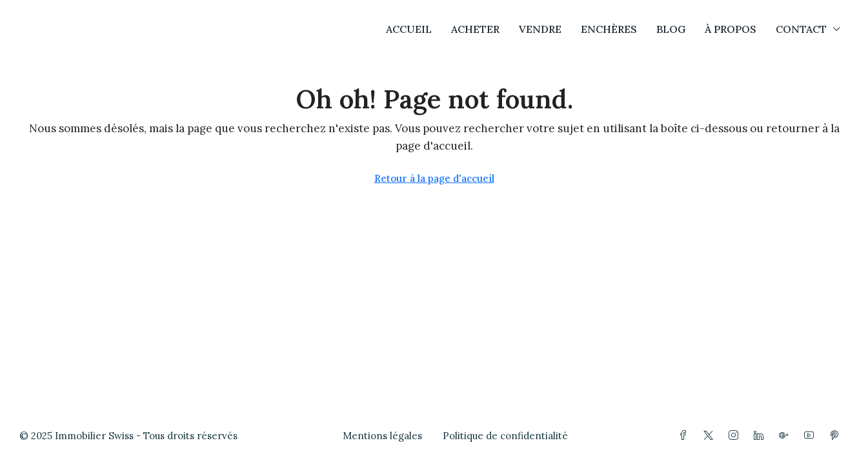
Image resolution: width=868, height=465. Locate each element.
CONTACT (801, 29)
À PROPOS (731, 29)
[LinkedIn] (761, 436)
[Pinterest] (837, 436)
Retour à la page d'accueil (434, 178)
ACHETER (475, 29)
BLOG (671, 29)
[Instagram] (736, 436)
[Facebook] (686, 436)
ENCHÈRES (609, 29)
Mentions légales (382, 436)
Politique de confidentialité (505, 436)
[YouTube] (812, 436)
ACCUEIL (409, 29)
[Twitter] (711, 436)
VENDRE (540, 29)
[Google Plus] (786, 436)
